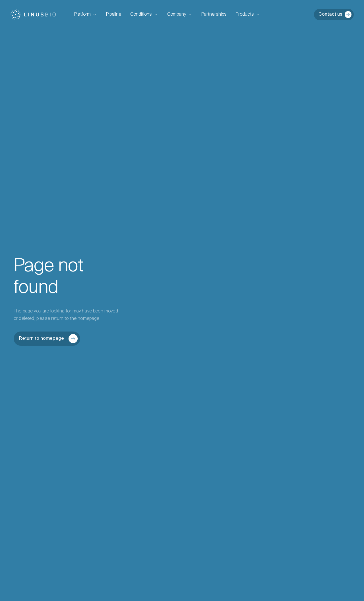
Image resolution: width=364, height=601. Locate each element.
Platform (86, 15)
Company (180, 15)
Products (248, 15)
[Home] (33, 15)
